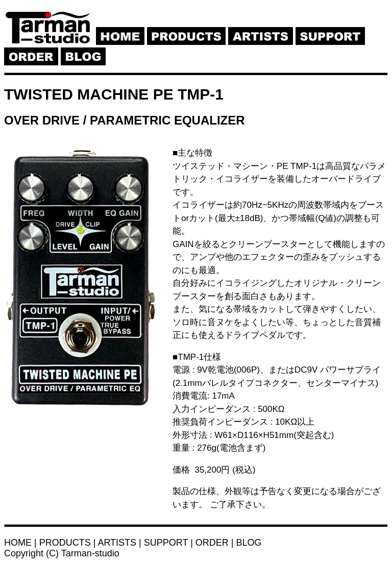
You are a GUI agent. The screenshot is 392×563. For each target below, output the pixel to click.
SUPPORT (166, 543)
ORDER (212, 543)
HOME (18, 543)
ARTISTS (117, 543)
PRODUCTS (65, 543)
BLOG (249, 543)
